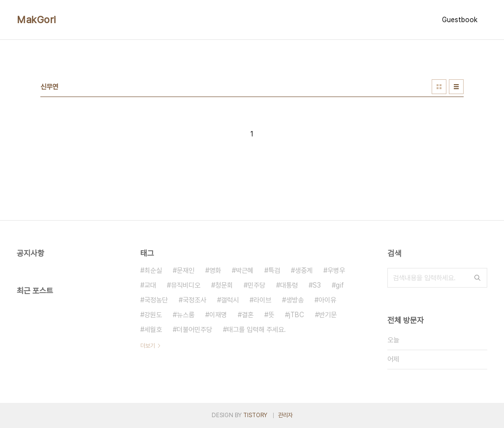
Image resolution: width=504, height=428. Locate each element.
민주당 (256, 285)
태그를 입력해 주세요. (256, 329)
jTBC (297, 315)
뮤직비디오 (186, 285)
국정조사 (194, 300)
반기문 (328, 315)
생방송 (295, 300)
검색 (477, 278)
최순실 (153, 270)
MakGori (36, 20)
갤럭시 (230, 300)
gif (340, 285)
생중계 (304, 270)
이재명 (218, 315)
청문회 (224, 285)
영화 (215, 270)
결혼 (248, 315)
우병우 (336, 270)
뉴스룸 (186, 315)
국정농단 (156, 300)
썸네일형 (439, 87)
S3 (317, 285)
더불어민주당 (194, 329)
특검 (274, 270)
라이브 (262, 300)
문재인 (186, 270)
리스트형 (456, 87)
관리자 (285, 415)
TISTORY (255, 415)
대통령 (289, 285)
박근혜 (245, 270)
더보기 (148, 346)
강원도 (153, 315)
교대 (150, 285)
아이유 (327, 300)
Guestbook (460, 20)
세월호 (153, 329)
